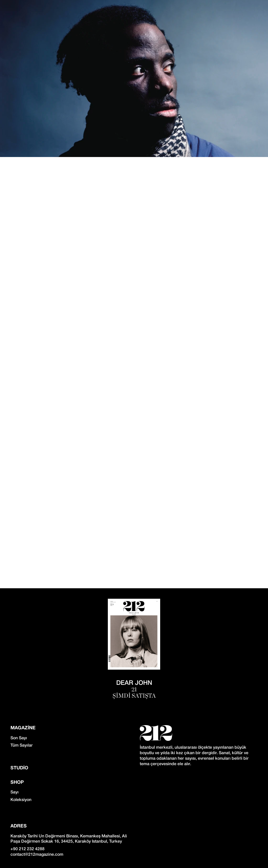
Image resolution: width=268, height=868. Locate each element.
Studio (19, 768)
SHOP (17, 783)
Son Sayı (19, 738)
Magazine (23, 728)
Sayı (15, 792)
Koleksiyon (21, 800)
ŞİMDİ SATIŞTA (134, 696)
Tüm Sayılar (22, 746)
